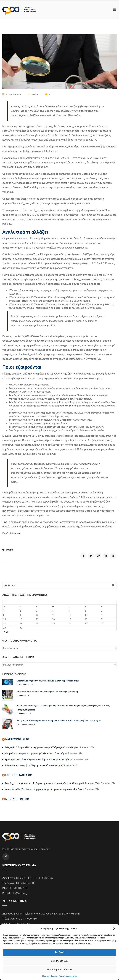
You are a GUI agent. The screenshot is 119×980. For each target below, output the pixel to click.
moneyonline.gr (17, 799)
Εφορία (10, 550)
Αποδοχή (59, 952)
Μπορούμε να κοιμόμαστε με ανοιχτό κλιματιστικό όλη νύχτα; (36, 753)
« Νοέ (5, 632)
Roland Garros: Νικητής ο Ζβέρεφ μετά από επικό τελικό (33, 765)
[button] (114, 929)
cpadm (34, 95)
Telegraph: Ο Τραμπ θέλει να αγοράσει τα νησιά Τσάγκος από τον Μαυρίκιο (42, 747)
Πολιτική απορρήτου (68, 976)
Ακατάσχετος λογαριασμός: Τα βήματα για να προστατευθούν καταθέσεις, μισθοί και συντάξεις (52, 783)
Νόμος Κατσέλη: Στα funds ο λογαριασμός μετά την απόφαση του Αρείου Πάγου (44, 789)
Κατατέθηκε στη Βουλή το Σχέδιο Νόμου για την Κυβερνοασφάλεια (48, 681)
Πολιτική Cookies (50, 976)
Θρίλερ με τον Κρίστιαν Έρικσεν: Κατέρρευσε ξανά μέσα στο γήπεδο (39, 759)
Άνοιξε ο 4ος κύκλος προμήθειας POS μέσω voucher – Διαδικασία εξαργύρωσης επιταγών (59, 720)
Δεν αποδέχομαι (59, 961)
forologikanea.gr (19, 775)
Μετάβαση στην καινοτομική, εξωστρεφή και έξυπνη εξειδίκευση (47, 691)
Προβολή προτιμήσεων (59, 970)
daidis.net (15, 533)
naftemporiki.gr (17, 739)
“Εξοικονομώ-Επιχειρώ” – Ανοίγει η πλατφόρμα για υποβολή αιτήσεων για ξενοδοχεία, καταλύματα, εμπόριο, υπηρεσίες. (63, 708)
